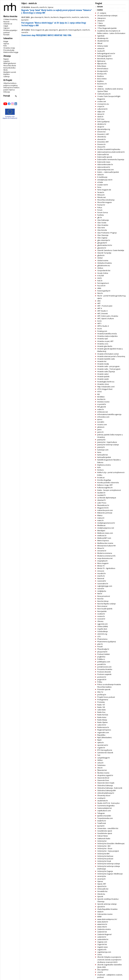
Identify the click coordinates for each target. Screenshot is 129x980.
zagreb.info (102, 949)
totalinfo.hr (102, 821)
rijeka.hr (101, 742)
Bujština (100, 81)
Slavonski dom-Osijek (106, 783)
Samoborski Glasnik (105, 753)
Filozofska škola (10, 66)
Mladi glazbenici (10, 63)
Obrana (100, 621)
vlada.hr (100, 912)
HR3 (99, 301)
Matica (100, 515)
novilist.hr (101, 614)
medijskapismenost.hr (106, 523)
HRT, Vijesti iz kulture (106, 318)
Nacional (101, 578)
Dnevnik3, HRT (103, 142)
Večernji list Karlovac (105, 856)
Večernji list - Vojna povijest (108, 851)
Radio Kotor (102, 717)
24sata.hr (101, 21)
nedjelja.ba (102, 591)
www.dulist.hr (103, 922)
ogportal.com (102, 624)
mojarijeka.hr (102, 561)
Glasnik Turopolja (104, 253)
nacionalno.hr (103, 584)
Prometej (101, 702)
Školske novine (103, 773)
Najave (6, 59)
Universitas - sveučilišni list (108, 828)
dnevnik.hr (102, 139)
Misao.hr (101, 548)
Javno (99, 429)
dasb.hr (100, 117)
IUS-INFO (101, 422)
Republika (101, 735)
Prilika (100, 682)
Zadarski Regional (104, 934)
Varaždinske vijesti (105, 831)
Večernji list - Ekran (105, 848)
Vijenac (6, 44)
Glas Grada (102, 223)
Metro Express (103, 541)
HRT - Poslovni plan (105, 306)
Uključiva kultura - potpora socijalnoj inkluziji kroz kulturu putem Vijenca (11, 86)
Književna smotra (104, 465)
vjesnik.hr (101, 907)
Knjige (6, 41)
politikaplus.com (104, 662)
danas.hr (101, 114)
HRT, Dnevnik (103, 313)
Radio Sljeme (102, 722)
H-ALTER (101, 276)
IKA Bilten (101, 397)
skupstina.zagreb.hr (105, 775)
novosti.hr (101, 619)
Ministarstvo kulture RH (107, 546)
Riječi (99, 740)
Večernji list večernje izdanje (109, 864)
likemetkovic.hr (103, 505)
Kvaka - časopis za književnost (109, 490)
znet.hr (100, 972)
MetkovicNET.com (104, 538)
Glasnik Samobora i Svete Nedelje (111, 250)
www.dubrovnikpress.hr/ (107, 919)
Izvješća (6, 61)
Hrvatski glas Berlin (105, 346)
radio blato (102, 710)
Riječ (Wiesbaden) (104, 737)
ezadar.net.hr (103, 185)
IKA (99, 394)
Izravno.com (102, 424)
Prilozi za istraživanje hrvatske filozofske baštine (109, 686)
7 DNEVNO (101, 26)
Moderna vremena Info (106, 556)
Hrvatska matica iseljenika (107, 336)
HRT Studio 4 (102, 311)
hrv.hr (100, 329)
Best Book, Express (105, 59)
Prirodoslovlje (9, 50)
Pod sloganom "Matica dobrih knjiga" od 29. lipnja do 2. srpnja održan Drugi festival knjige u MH (54, 24)
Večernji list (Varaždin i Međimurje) (111, 843)
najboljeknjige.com (105, 586)
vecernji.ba (102, 876)
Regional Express (104, 730)
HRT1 (99, 323)
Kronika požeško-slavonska (108, 483)
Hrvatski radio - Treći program (109, 369)
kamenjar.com (103, 450)
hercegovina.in (103, 283)
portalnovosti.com (104, 667)
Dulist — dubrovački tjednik (108, 172)
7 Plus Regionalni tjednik (107, 28)
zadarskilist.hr (103, 939)
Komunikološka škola (9, 69)
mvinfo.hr (101, 576)
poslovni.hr (102, 677)
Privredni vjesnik (104, 689)
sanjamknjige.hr (104, 758)
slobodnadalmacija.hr (106, 793)
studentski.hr (103, 801)
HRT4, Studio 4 (103, 326)
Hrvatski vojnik (103, 379)
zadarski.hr (102, 937)
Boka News (102, 66)
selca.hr (100, 763)
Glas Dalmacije (103, 220)
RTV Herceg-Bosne (105, 750)
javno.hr (101, 432)
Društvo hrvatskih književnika (109, 149)
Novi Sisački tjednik (105, 609)
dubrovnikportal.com (106, 170)
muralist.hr (102, 573)
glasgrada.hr (102, 243)
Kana (99, 452)
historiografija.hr (104, 291)
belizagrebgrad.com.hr (106, 53)
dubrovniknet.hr (104, 167)
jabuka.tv (101, 427)
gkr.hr (100, 217)
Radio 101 (101, 705)
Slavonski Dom (103, 780)
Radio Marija (102, 720)
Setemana (101, 765)
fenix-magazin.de (104, 190)
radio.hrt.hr (102, 725)
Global (100, 258)
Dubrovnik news (104, 162)
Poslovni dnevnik (104, 672)
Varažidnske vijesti (105, 833)
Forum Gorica (103, 212)
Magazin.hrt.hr (103, 508)
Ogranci (6, 28)
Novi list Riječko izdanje (107, 604)
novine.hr (101, 616)
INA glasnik (102, 407)
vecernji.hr (101, 879)
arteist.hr (101, 48)
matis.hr (101, 520)
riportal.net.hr (103, 745)
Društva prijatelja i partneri (10, 31)
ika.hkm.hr (101, 399)
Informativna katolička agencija (109, 414)
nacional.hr (102, 581)
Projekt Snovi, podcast (106, 697)
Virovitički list (102, 891)
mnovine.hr (102, 551)
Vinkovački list (103, 889)
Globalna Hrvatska (105, 263)
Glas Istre (101, 228)
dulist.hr (101, 175)
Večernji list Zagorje (105, 871)
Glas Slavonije (103, 235)
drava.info (101, 147)
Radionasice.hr (103, 727)
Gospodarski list (104, 270)
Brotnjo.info (102, 74)
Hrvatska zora (103, 344)
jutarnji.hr (101, 447)
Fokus (100, 207)
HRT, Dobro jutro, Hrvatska (108, 316)
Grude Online (103, 273)
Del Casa (101, 119)
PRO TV (100, 692)
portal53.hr (102, 664)
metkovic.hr (102, 536)
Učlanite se (8, 24)
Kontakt (6, 35)
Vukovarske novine (105, 914)
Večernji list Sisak (104, 861)
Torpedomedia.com (105, 818)
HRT (99, 303)
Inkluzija (7, 92)
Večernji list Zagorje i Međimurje (110, 874)
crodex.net (102, 101)
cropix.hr (101, 106)
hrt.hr (100, 321)
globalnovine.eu (104, 265)
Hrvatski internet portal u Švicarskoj (111, 356)
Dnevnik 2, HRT (103, 134)
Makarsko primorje (105, 513)
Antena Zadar (103, 46)
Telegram (101, 813)
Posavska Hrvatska (105, 669)
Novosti (6, 22)
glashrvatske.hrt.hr (105, 245)
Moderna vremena (105, 553)
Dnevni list (101, 132)
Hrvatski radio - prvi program (108, 366)
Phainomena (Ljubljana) (107, 642)
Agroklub (101, 36)
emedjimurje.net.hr (105, 180)
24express (102, 18)
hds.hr (100, 281)
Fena (99, 187)
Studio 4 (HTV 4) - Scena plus (108, 803)
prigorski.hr (102, 679)
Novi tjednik (102, 611)
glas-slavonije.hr (104, 240)
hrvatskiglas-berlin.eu (106, 382)
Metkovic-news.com (105, 533)
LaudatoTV (101, 495)
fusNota (101, 215)
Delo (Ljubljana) (103, 122)
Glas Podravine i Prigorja (107, 233)
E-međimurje (102, 177)
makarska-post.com (105, 510)
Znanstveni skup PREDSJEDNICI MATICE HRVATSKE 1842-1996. (46, 35)
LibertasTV (101, 500)
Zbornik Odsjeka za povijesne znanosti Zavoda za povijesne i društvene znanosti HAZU (109, 959)
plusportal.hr (102, 652)
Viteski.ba (101, 894)
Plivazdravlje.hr (103, 649)
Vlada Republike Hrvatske (107, 909)
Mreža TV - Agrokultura (106, 568)
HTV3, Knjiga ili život (105, 389)
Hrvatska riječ (103, 339)
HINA (99, 288)
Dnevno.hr (101, 144)
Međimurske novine (105, 543)
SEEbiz (100, 760)
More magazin (103, 563)
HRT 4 (100, 308)
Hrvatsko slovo (103, 384)
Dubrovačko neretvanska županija (111, 159)
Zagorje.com (102, 942)
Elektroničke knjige (11, 52)
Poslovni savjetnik (104, 674)
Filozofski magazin (105, 202)
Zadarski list (102, 932)
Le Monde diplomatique (107, 498)
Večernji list (102, 841)
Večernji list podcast (105, 859)
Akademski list (103, 41)
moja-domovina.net (105, 558)
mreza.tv (101, 571)
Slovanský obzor (104, 795)
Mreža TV (101, 566)
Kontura (100, 470)
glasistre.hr (102, 248)
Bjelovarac (101, 61)
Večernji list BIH (103, 854)
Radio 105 (101, 707)
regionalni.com (103, 732)
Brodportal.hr (103, 71)
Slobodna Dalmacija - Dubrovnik (110, 788)
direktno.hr (102, 124)
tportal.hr (101, 826)
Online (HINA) (103, 626)
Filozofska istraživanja (106, 200)
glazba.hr (101, 255)
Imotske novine (103, 402)
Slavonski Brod (103, 778)
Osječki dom (102, 629)
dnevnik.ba (102, 137)
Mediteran (101, 525)
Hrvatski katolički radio (106, 359)
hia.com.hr (101, 286)
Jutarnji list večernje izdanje (108, 445)
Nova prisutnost (104, 596)
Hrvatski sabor (103, 374)
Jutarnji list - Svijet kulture (107, 442)
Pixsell (100, 647)
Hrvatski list (102, 361)
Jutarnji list (101, 440)
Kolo (5, 46)
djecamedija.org (104, 129)
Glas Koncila (102, 230)
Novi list (100, 599)
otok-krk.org (102, 634)
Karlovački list (103, 455)
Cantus (100, 86)
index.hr (101, 409)
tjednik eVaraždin (104, 816)
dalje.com (101, 112)
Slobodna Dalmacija (105, 785)
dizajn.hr (101, 127)
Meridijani (101, 531)
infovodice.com (103, 417)
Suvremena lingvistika (106, 806)
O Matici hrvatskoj (10, 19)
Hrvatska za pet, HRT (105, 341)
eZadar (100, 182)
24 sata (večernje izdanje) (107, 16)
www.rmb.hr (102, 927)
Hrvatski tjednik (103, 376)
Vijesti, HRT (102, 884)
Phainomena (102, 639)
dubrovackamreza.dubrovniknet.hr (111, 152)
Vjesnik (100, 896)
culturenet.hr (102, 109)
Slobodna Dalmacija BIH (107, 790)
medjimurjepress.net (106, 528)
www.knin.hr (102, 924)
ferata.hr (101, 192)
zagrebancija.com (104, 952)
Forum (100, 210)
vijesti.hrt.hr (102, 886)
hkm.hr (100, 293)
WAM (99, 917)
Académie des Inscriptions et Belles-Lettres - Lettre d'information (111, 32)
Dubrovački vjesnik (105, 157)
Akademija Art (103, 38)
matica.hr (101, 518)
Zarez (100, 954)
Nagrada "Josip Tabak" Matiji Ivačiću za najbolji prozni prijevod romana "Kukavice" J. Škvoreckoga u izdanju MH (57, 12)
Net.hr (100, 594)
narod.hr (101, 589)
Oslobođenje (103, 631)
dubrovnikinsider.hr (105, 164)
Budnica (101, 76)
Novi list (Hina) (103, 601)
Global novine (103, 260)
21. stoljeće (102, 13)
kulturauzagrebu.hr (105, 488)
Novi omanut (102, 606)
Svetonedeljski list (105, 808)
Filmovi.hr (101, 195)
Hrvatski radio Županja (106, 371)
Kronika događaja (104, 480)
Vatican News (103, 836)
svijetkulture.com (104, 811)
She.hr (100, 768)
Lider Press (102, 503)
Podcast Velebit (103, 654)
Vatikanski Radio (104, 838)
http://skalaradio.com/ (106, 387)
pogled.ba (101, 657)
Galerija (6, 76)
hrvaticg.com (102, 331)
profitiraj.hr (102, 695)
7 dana (100, 23)
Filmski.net (101, 197)
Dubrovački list (103, 154)
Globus (100, 268)
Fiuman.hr (101, 205)
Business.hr (102, 84)
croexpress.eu (103, 104)
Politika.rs (101, 659)
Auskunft (101, 51)
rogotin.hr (101, 748)
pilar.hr (100, 644)
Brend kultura (103, 69)
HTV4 (99, 392)
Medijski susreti (10, 72)
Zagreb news (103, 947)
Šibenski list (102, 770)
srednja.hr (101, 798)
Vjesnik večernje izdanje (107, 904)
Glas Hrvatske (103, 225)
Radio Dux (101, 712)
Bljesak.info (102, 64)
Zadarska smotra (104, 929)
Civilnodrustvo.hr (104, 94)
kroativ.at (101, 478)
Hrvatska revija (9, 48)
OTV (99, 637)
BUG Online (102, 79)
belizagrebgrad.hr (104, 56)
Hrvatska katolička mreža (107, 334)
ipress (100, 419)
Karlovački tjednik (104, 457)
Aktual (100, 43)
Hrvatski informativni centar (108, 354)
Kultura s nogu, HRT (105, 485)
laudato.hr (101, 493)
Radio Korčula (103, 715)
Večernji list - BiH (104, 846)
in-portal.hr (102, 404)
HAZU (100, 278)
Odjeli (6, 26)
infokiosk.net (103, 412)
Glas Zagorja (102, 238)
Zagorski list (102, 944)
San (99, 755)
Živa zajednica (103, 970)
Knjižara (6, 74)
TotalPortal (102, 823)
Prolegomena (103, 700)
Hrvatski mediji (103, 364)
